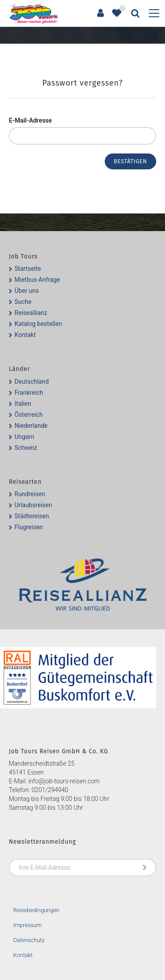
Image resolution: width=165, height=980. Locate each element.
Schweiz (26, 448)
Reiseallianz (31, 313)
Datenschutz (29, 940)
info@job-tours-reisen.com (64, 781)
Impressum (27, 925)
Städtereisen (32, 516)
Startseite (28, 269)
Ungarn (24, 437)
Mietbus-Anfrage (37, 280)
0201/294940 (50, 790)
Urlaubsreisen (33, 505)
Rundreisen (30, 494)
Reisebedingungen (36, 910)
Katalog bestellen (38, 324)
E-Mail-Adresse (30, 120)
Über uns (27, 291)
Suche (23, 302)
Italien (23, 404)
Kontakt (25, 335)
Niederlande (31, 426)
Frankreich (29, 393)
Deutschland (32, 382)
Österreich (29, 415)
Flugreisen (29, 527)
